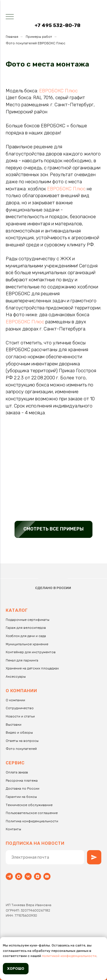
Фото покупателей (21, 749)
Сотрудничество (20, 708)
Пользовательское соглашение (32, 813)
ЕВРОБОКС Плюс (58, 91)
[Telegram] (9, 876)
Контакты (13, 829)
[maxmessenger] (19, 876)
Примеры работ (39, 37)
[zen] (38, 876)
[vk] (28, 876)
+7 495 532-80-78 (57, 25)
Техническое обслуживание (29, 805)
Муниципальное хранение (27, 644)
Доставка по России (23, 788)
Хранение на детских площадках (32, 668)
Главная (12, 37)
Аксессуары (16, 677)
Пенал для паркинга (22, 660)
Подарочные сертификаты (28, 620)
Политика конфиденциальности (32, 821)
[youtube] (47, 876)
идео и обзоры (20, 733)
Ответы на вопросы (22, 741)
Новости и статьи (20, 716)
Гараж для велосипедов (26, 628)
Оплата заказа (17, 772)
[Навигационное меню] (10, 17)
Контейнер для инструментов (31, 652)
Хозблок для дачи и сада (26, 636)
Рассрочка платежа (22, 781)
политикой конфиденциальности (69, 956)
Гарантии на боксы (21, 797)
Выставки (14, 725)
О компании (15, 700)
